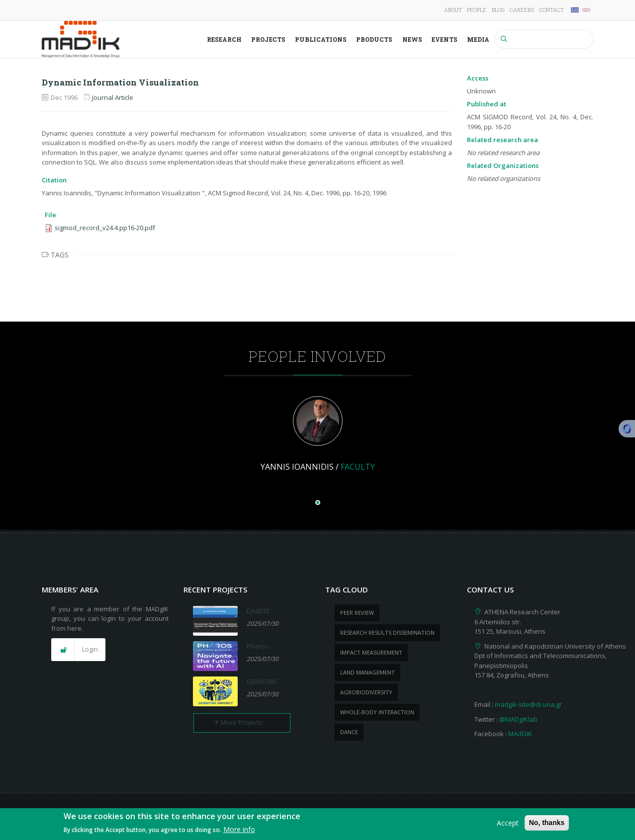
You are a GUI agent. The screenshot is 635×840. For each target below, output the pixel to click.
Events (445, 39)
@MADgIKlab (518, 719)
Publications (321, 39)
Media (478, 39)
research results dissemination (387, 632)
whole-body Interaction (377, 712)
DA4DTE (258, 611)
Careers (522, 10)
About (453, 10)
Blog (498, 10)
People (477, 10)
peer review (357, 613)
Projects (268, 39)
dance (349, 732)
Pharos (258, 646)
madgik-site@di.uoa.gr (528, 704)
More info (239, 830)
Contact (551, 10)
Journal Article (113, 97)
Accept (508, 824)
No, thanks (547, 824)
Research (224, 39)
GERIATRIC (262, 681)
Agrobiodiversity (366, 692)
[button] (78, 650)
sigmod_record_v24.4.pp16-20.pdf (105, 228)
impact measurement (371, 652)
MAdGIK (520, 734)
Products (374, 39)
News (412, 39)
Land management (367, 672)
